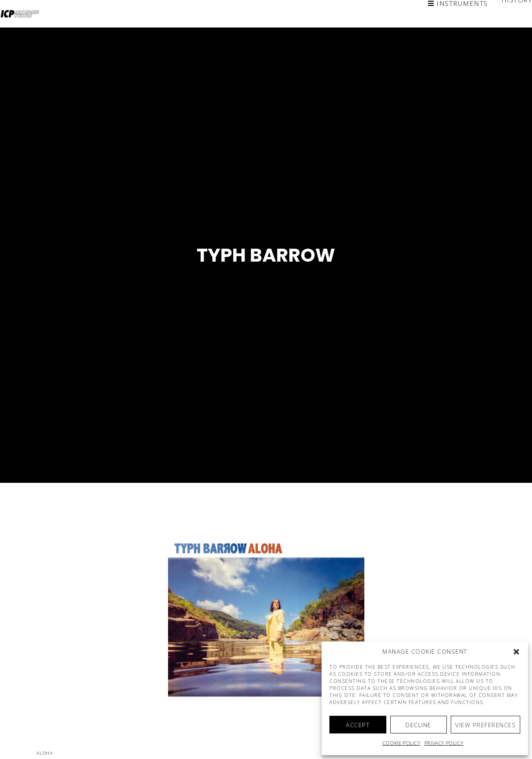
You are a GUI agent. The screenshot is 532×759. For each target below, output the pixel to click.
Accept (358, 725)
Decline (419, 725)
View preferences (485, 725)
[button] (516, 652)
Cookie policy (401, 743)
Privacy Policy (444, 743)
